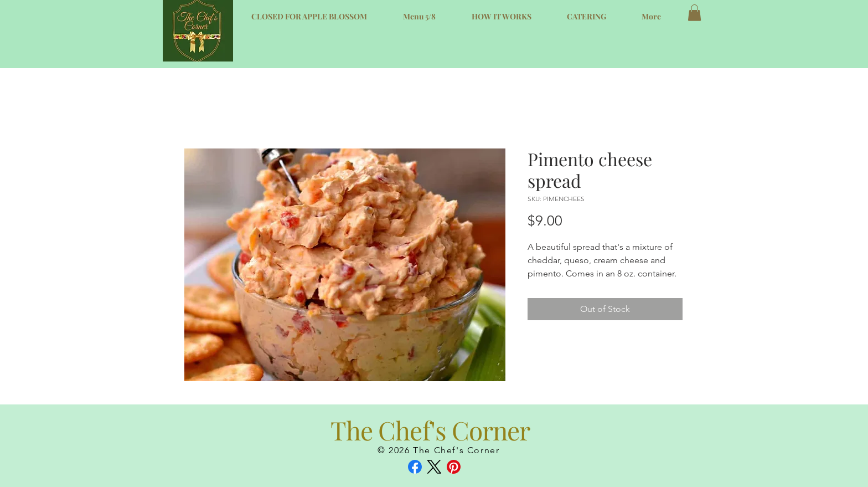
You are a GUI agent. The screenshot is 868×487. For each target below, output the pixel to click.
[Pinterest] (454, 467)
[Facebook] (415, 467)
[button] (694, 13)
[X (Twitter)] (434, 467)
